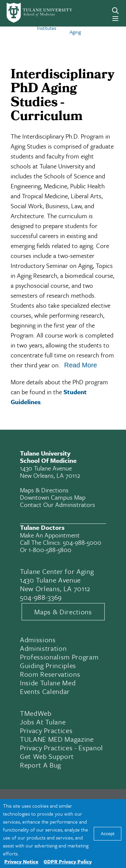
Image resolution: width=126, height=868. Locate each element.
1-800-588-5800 (50, 550)
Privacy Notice (21, 861)
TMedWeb (36, 713)
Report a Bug (41, 765)
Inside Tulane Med (48, 683)
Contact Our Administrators (58, 504)
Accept (108, 834)
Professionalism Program (59, 657)
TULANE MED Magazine (57, 739)
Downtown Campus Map (53, 497)
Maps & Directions (44, 490)
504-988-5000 (82, 542)
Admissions (38, 640)
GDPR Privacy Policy (68, 861)
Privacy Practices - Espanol (62, 748)
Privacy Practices (46, 730)
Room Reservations (50, 674)
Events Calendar (45, 691)
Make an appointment (50, 535)
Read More (81, 365)
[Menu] (115, 19)
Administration (43, 648)
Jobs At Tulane (43, 722)
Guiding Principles (48, 665)
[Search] (115, 11)
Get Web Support (47, 756)
